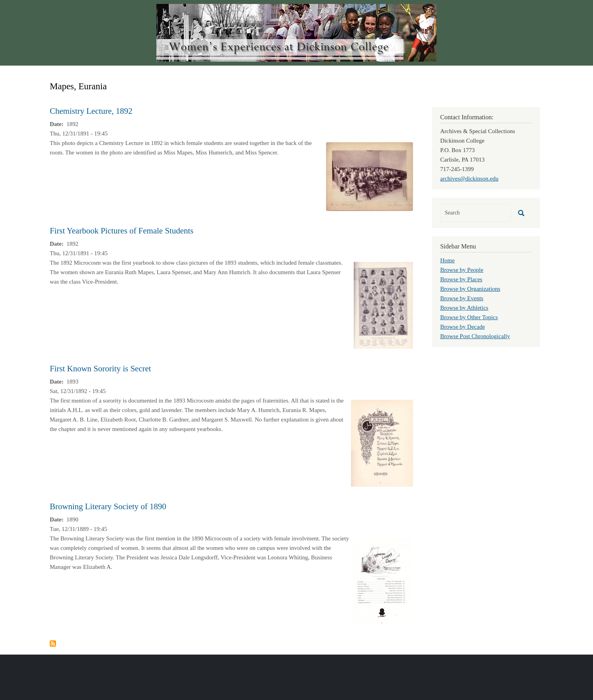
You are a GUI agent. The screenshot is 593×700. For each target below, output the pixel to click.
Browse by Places (461, 279)
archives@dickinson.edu (469, 179)
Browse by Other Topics (469, 317)
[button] (370, 176)
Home (448, 260)
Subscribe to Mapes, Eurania (53, 644)
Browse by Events (462, 298)
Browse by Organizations (470, 289)
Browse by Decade (463, 327)
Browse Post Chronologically (475, 336)
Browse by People (462, 270)
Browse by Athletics (464, 308)
